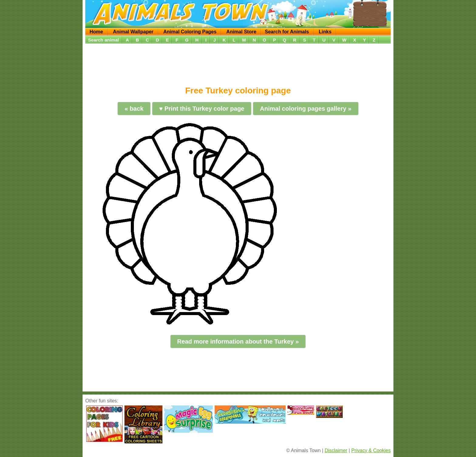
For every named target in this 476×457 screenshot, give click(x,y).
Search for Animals (287, 32)
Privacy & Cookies (371, 450)
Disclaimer (336, 450)
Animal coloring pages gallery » (306, 109)
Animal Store (241, 32)
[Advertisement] (238, 63)
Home (96, 32)
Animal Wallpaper (133, 32)
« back (134, 109)
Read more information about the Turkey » (238, 341)
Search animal (104, 40)
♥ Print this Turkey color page (202, 109)
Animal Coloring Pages (190, 32)
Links (325, 32)
